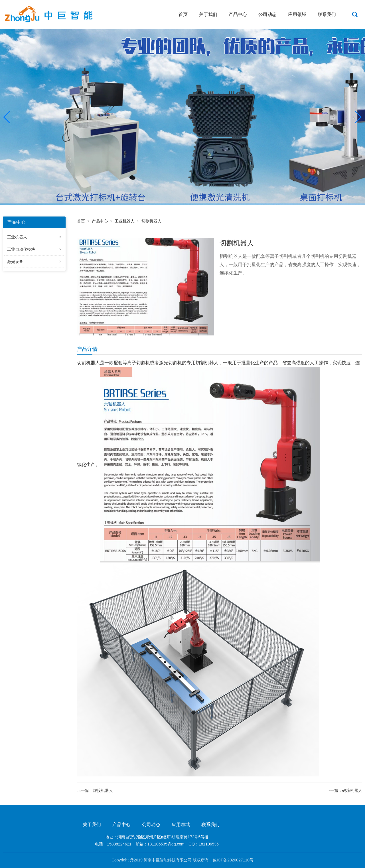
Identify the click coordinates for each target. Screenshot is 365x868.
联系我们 (327, 14)
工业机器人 (125, 221)
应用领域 (297, 14)
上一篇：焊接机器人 (95, 790)
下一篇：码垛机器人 (344, 790)
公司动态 (267, 14)
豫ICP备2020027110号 (233, 860)
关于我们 (208, 14)
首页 (183, 14)
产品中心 (238, 14)
